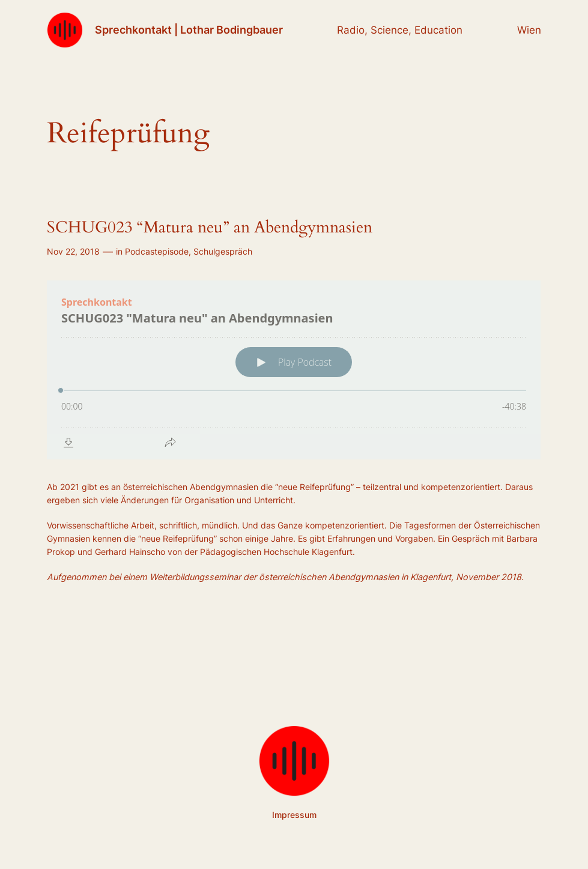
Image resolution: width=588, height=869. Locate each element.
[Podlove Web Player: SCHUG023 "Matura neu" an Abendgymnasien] (294, 370)
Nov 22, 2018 (73, 251)
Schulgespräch (223, 251)
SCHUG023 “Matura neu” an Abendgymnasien (210, 228)
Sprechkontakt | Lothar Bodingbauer (189, 30)
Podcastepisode (157, 251)
